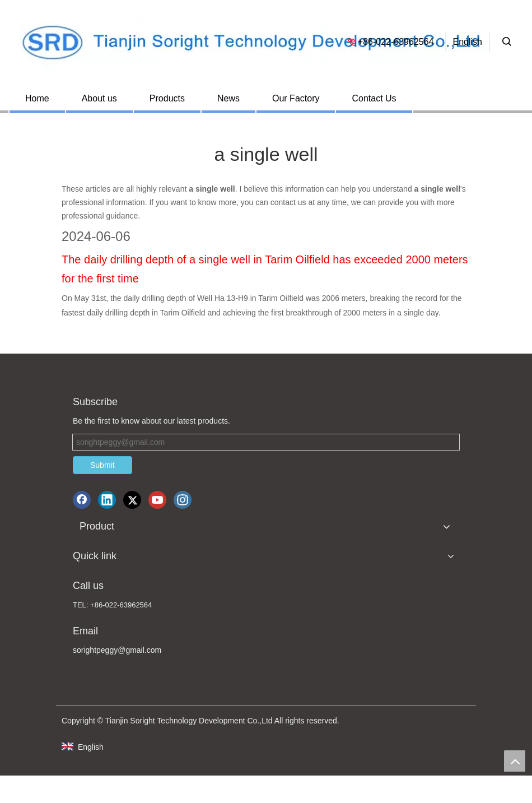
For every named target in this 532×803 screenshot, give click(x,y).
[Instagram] (183, 500)
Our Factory (296, 98)
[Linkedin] (107, 500)
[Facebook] (82, 500)
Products (167, 98)
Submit (102, 465)
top (515, 761)
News (228, 98)
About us (99, 98)
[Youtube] (157, 500)
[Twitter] (132, 500)
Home (37, 98)
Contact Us (374, 98)
